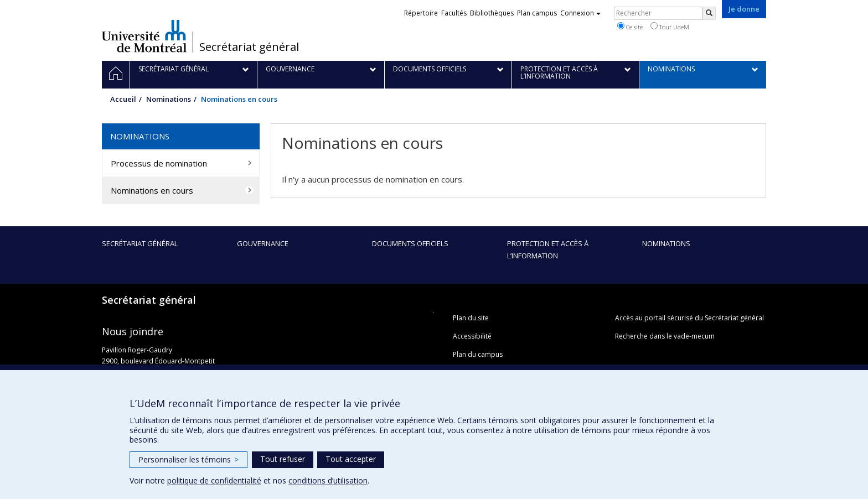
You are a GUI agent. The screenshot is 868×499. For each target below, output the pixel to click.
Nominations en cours (152, 190)
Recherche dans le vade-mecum (665, 336)
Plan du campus (478, 354)
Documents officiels (410, 243)
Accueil (123, 99)
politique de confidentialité (214, 480)
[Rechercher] (709, 13)
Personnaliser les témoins (188, 459)
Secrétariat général (249, 47)
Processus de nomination (159, 163)
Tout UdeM (670, 27)
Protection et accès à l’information (548, 249)
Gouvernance (263, 243)
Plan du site (471, 318)
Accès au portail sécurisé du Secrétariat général (689, 318)
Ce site (630, 27)
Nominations (169, 99)
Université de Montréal (144, 36)
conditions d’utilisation (328, 480)
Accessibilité (472, 336)
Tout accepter (351, 459)
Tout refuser (283, 459)
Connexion (580, 13)
